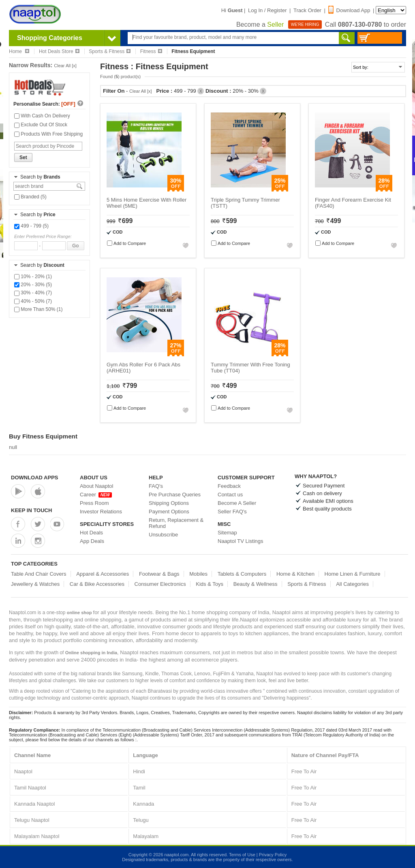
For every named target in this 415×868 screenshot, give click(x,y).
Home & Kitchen (295, 574)
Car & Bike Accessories (97, 584)
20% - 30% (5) (33, 285)
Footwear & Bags (159, 574)
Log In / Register (267, 10)
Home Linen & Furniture (353, 574)
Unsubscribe (163, 535)
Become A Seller (237, 503)
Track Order (307, 10)
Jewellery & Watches (35, 584)
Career (96, 495)
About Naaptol (96, 486)
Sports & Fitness (110, 51)
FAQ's (156, 486)
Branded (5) (30, 197)
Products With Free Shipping (48, 134)
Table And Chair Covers (39, 574)
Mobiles (198, 574)
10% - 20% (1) (33, 277)
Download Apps (35, 478)
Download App (349, 10)
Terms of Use (242, 855)
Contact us (230, 495)
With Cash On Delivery (42, 116)
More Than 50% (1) (39, 309)
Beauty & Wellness (256, 584)
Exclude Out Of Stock (41, 125)
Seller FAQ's (232, 512)
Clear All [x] (65, 66)
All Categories (352, 584)
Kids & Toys (210, 584)
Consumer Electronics (160, 584)
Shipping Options (169, 503)
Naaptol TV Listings (241, 541)
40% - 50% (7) (33, 301)
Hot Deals (91, 533)
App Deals (92, 541)
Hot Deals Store (59, 51)
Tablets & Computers (242, 574)
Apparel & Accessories (103, 574)
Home (19, 51)
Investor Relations (101, 512)
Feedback (229, 486)
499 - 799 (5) (31, 226)
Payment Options (169, 512)
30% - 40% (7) (33, 293)
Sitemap (227, 533)
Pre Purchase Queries (175, 495)
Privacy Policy (273, 855)
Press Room (94, 503)
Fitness (151, 51)
